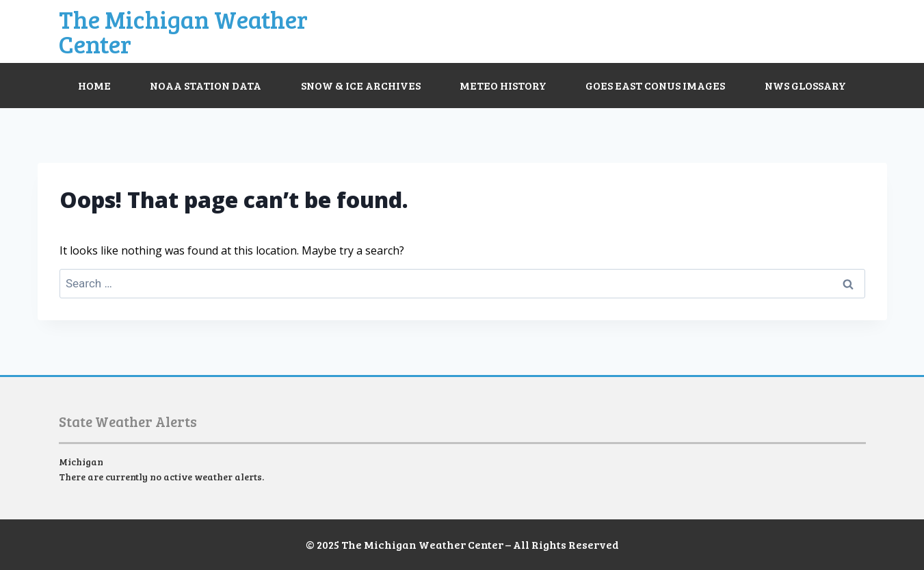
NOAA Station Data (206, 85)
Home (94, 85)
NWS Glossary (805, 85)
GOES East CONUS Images (655, 85)
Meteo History (503, 85)
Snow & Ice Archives (361, 85)
